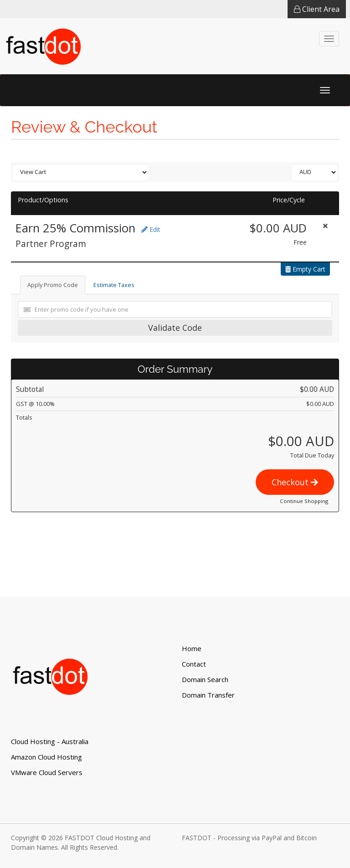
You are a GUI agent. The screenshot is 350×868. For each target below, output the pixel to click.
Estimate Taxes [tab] (114, 285)
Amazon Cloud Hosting (46, 757)
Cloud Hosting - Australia (50, 741)
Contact (194, 664)
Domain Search (205, 679)
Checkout (295, 482)
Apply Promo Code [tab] (53, 285)
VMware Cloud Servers (47, 772)
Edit (151, 229)
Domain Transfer (208, 695)
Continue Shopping (304, 501)
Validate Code (175, 328)
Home (192, 648)
